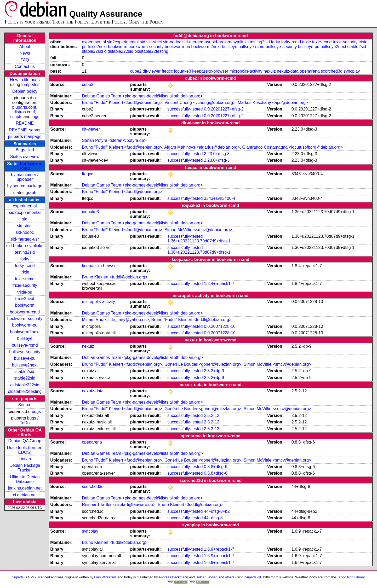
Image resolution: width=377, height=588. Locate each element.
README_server (25, 130)
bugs (36, 412)
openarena (310, 71)
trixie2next (25, 299)
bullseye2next (25, 365)
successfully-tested (185, 109)
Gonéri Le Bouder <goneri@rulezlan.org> (203, 364)
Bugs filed (25, 150)
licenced (44, 577)
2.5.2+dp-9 (214, 371)
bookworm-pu (25, 325)
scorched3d (332, 71)
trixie (25, 272)
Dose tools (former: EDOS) (25, 450)
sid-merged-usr (25, 239)
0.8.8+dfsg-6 (216, 467)
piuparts (18, 577)
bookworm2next (25, 332)
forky (25, 259)
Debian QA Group (25, 441)
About (25, 47)
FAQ (25, 60)
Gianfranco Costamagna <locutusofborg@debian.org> (293, 147)
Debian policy (25, 91)
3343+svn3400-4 (220, 198)
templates (30, 85)
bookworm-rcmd (25, 312)
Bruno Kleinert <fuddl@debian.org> (115, 277)
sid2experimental (25, 213)
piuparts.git (253, 577)
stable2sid (25, 372)
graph (31, 193)
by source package (25, 186)
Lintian (25, 459)
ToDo (25, 423)
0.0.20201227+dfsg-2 (224, 109)
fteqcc (167, 71)
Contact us (25, 66)
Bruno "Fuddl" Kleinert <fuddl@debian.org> (122, 103)
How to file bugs (25, 80)
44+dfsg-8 (213, 518)
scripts (16, 117)
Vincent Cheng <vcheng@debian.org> (200, 103)
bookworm (25, 305)
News (25, 53)
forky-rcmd (25, 266)
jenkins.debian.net (25, 488)
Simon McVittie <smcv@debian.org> (198, 230)
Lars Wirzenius (105, 577)
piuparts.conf (24, 107)
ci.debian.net (25, 495)
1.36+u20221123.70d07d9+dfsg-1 (199, 241)
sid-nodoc (25, 232)
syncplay (352, 71)
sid (25, 219)
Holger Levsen (207, 577)
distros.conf (24, 112)
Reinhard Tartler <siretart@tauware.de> (119, 505)
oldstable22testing (25, 391)
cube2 (136, 71)
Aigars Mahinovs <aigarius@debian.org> (202, 147)
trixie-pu (25, 292)
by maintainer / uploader (25, 177)
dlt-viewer (152, 71)
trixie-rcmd (25, 279)
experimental (25, 206)
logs (35, 117)
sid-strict (25, 226)
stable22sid (25, 378)
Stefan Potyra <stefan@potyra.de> (114, 140)
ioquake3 (183, 71)
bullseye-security (25, 352)
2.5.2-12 (212, 415)
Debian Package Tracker (25, 468)
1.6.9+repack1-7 (219, 549)
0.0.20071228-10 (220, 326)
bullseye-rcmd (25, 345)
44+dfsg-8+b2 (217, 511)
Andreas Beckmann (173, 577)
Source (25, 405)
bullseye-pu (25, 358)
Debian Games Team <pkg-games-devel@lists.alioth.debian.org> (142, 96)
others (230, 577)
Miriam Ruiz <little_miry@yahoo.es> (115, 320)
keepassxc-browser (210, 71)
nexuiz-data (288, 71)
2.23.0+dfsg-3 (217, 154)
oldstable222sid (25, 385)
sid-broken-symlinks (25, 246)
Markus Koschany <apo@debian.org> (273, 103)
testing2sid (25, 252)
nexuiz (270, 71)
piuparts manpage (25, 136)
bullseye (25, 338)
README (25, 123)
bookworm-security (25, 319)
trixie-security (25, 285)
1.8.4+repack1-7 (219, 284)
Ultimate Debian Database (25, 479)
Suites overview (25, 157)
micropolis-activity (246, 71)
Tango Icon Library (351, 577)
